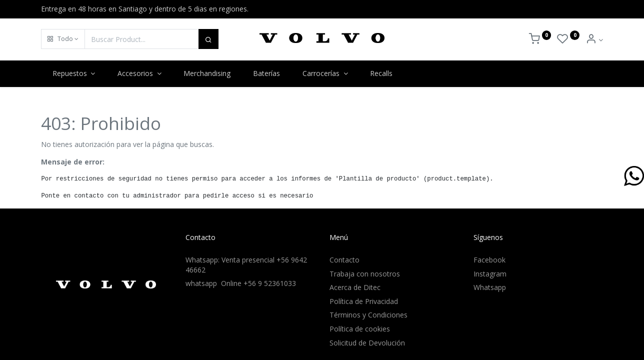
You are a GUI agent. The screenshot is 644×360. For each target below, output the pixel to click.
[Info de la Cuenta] (594, 40)
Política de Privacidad (364, 301)
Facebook (489, 260)
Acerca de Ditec (355, 287)
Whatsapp (490, 287)
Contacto (344, 260)
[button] (63, 39)
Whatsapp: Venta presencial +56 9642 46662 (246, 265)
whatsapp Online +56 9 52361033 (241, 283)
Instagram (490, 274)
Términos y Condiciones (368, 315)
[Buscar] (208, 39)
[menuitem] (207, 73)
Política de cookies (360, 329)
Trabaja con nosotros (365, 274)
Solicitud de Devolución (367, 343)
